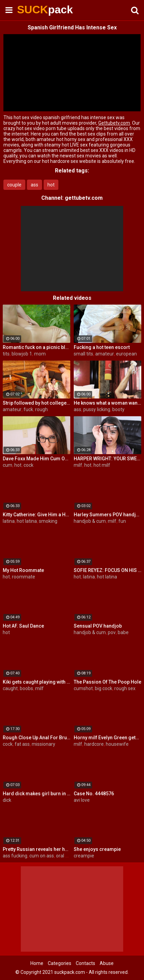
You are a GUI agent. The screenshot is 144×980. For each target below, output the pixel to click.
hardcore (94, 744)
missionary (44, 744)
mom (40, 354)
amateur (105, 354)
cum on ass (42, 856)
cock (28, 465)
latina (9, 521)
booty (118, 409)
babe (123, 632)
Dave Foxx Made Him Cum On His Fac (37, 459)
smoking (48, 521)
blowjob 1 (22, 354)
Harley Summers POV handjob (107, 515)
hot (51, 185)
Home (37, 963)
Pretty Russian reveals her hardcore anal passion (37, 849)
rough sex (125, 688)
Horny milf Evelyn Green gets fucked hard (107, 738)
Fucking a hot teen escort (102, 347)
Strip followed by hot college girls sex (37, 403)
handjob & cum (90, 521)
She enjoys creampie (97, 849)
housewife (117, 744)
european (126, 354)
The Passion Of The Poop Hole (107, 682)
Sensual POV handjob (98, 626)
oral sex (64, 856)
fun (122, 521)
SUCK (34, 10)
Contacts (85, 963)
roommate (24, 577)
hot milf (102, 465)
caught (10, 688)
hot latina (27, 521)
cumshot (83, 688)
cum (8, 465)
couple (14, 185)
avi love (82, 800)
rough (41, 409)
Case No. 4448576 (94, 794)
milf (78, 465)
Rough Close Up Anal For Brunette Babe (37, 738)
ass (34, 185)
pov (112, 632)
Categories (60, 963)
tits (6, 354)
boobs (26, 688)
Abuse (107, 963)
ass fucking (15, 856)
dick (7, 800)
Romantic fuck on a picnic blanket (37, 347)
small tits (83, 354)
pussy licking (97, 409)
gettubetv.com (84, 198)
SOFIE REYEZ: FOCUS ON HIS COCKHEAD (107, 570)
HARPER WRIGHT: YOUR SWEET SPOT (107, 459)
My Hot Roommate (23, 570)
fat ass (22, 744)
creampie (84, 856)
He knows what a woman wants (107, 403)
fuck (28, 409)
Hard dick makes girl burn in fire (37, 794)
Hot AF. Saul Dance (23, 626)
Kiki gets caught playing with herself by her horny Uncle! (37, 682)
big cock (104, 688)
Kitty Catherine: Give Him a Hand (37, 515)
